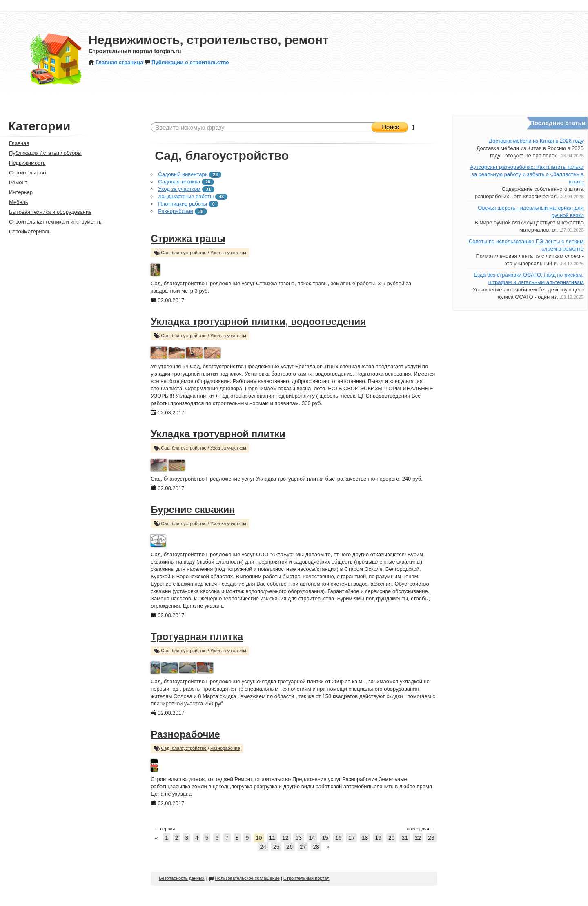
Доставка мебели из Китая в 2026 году (536, 141)
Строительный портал (306, 878)
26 (290, 847)
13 (298, 838)
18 (365, 838)
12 (285, 838)
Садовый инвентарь (183, 174)
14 (312, 838)
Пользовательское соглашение (244, 878)
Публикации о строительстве (187, 62)
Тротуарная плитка (197, 636)
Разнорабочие (176, 211)
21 (405, 838)
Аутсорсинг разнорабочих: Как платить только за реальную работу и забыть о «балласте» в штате (527, 174)
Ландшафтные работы (186, 196)
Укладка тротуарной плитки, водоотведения (258, 321)
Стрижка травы (188, 238)
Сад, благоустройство (184, 253)
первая (164, 829)
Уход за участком (179, 189)
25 (276, 847)
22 (418, 838)
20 (392, 838)
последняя (421, 829)
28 (316, 847)
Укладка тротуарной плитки (218, 434)
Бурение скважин (193, 509)
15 (325, 838)
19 (378, 838)
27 (303, 847)
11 (272, 838)
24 (263, 847)
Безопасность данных (182, 878)
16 (339, 838)
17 (352, 838)
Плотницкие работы (183, 204)
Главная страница (116, 62)
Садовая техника (179, 182)
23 (431, 838)
